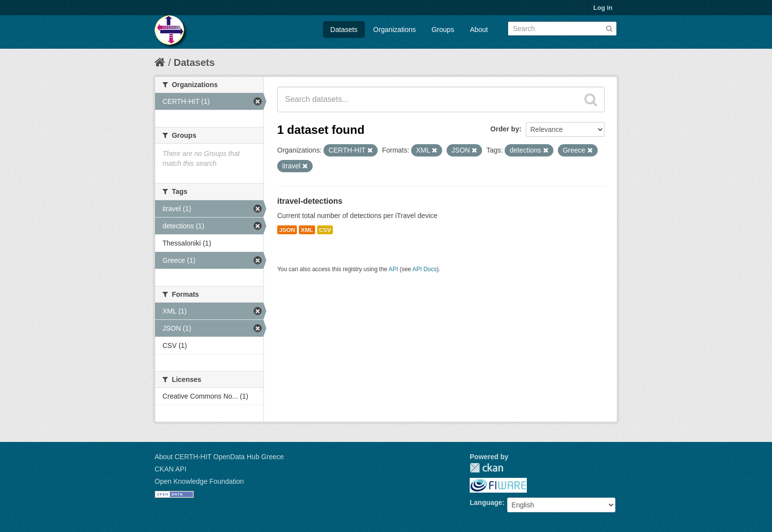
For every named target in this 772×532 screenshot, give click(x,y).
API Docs (425, 269)
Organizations (394, 30)
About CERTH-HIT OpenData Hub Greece (219, 457)
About (479, 30)
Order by (505, 129)
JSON (287, 230)
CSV (325, 230)
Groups (443, 30)
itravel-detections (310, 201)
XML (307, 230)
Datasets (344, 30)
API (393, 269)
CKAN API (171, 469)
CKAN (486, 468)
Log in (603, 8)
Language (486, 502)
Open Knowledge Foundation (199, 481)
